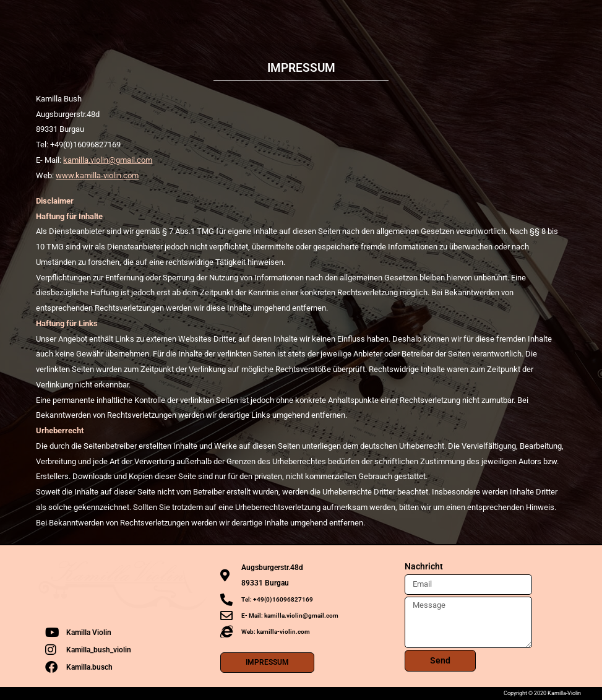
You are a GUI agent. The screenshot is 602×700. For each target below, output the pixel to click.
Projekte (354, 22)
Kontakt (479, 22)
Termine (250, 22)
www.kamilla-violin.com (97, 175)
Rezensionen (417, 22)
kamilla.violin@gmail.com (108, 160)
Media (302, 22)
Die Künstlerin (186, 22)
